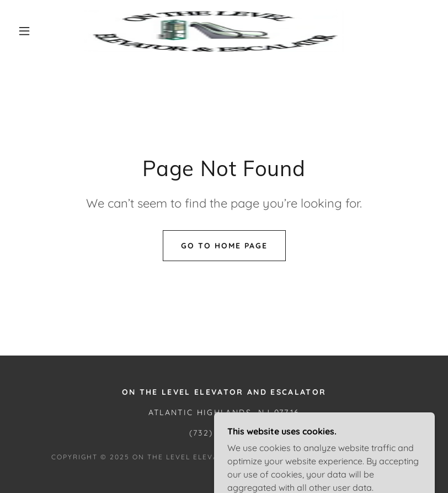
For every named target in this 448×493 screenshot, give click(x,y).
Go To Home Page (224, 246)
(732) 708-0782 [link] (224, 433)
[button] (24, 31)
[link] (214, 31)
